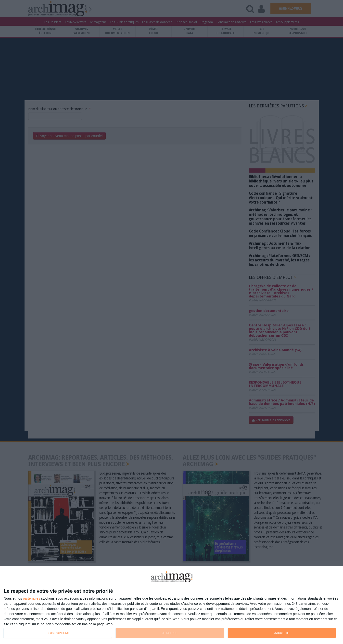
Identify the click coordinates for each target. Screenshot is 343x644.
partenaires (32, 598)
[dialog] (171, 605)
